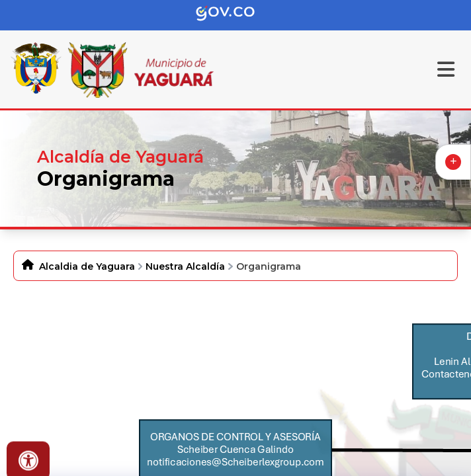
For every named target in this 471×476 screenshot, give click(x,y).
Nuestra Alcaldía (185, 266)
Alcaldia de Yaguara (87, 266)
